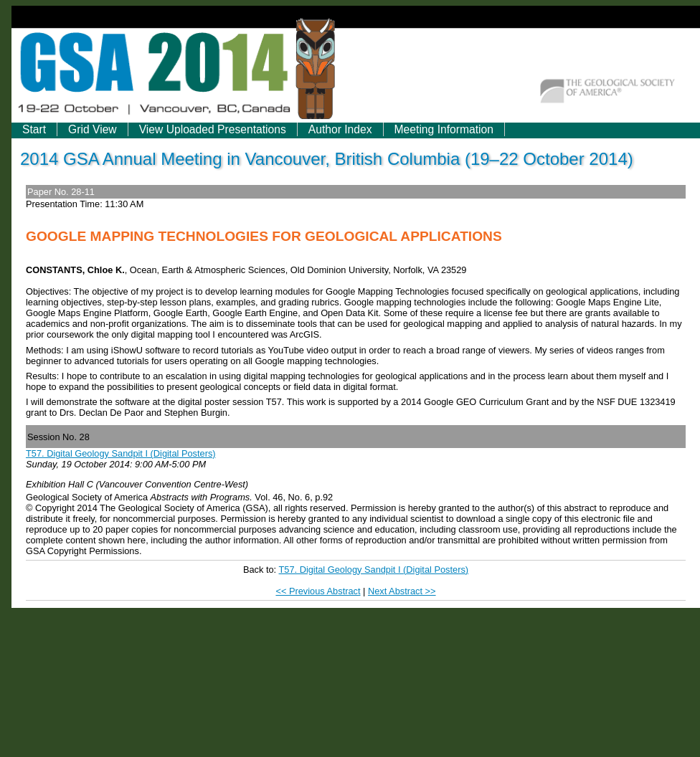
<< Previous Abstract (318, 591)
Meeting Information (444, 129)
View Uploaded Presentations (213, 129)
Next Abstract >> (402, 591)
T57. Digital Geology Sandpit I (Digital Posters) (121, 453)
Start (34, 129)
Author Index (340, 129)
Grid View (93, 129)
